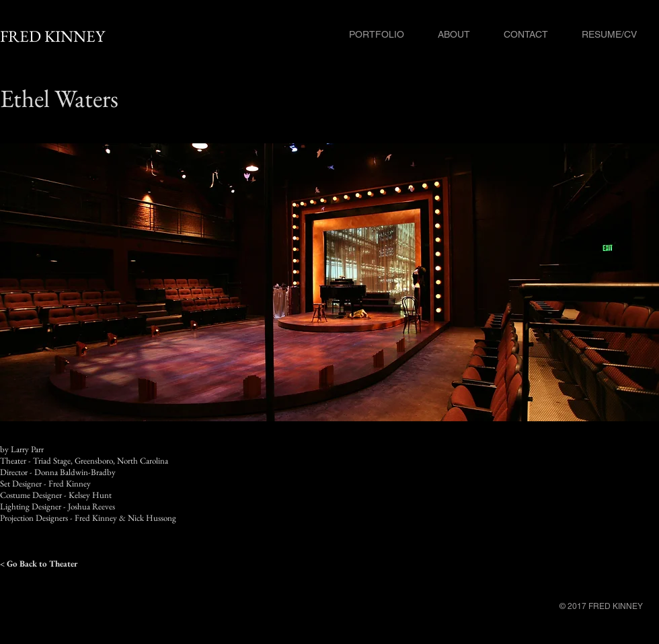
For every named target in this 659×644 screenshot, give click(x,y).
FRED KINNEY (52, 36)
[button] (329, 282)
